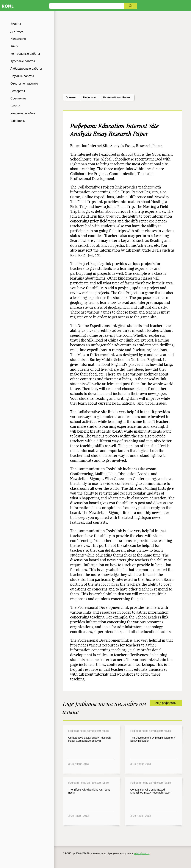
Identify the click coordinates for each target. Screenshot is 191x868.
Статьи (15, 106)
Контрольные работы (25, 54)
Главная (71, 97)
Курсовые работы (23, 61)
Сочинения (18, 98)
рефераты (89, 97)
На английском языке (116, 97)
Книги (14, 46)
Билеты (16, 24)
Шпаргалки (18, 121)
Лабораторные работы (26, 69)
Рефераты (18, 91)
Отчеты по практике (24, 84)
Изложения (18, 39)
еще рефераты (166, 703)
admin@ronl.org (142, 853)
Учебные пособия (23, 113)
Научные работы (22, 76)
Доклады (17, 31)
